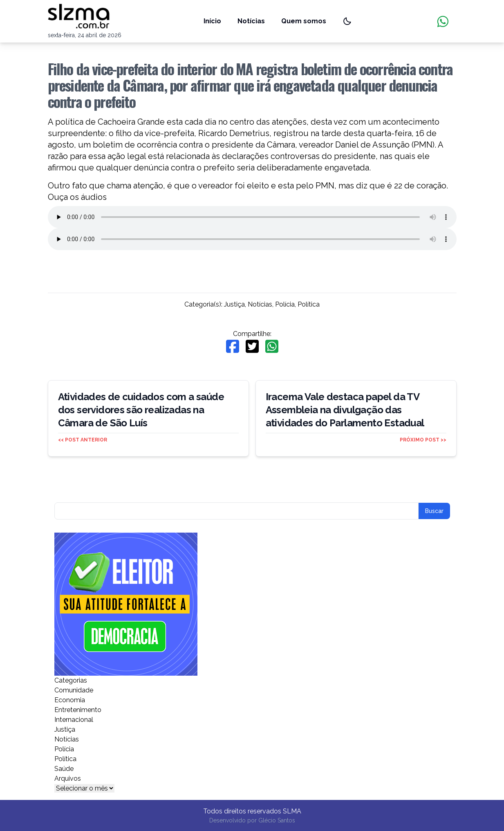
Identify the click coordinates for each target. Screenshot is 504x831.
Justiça (234, 304)
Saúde (64, 769)
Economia (70, 700)
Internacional (74, 720)
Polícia (285, 304)
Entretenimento (78, 710)
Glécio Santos (277, 820)
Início (212, 21)
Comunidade (74, 690)
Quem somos (304, 21)
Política (309, 304)
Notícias (251, 21)
